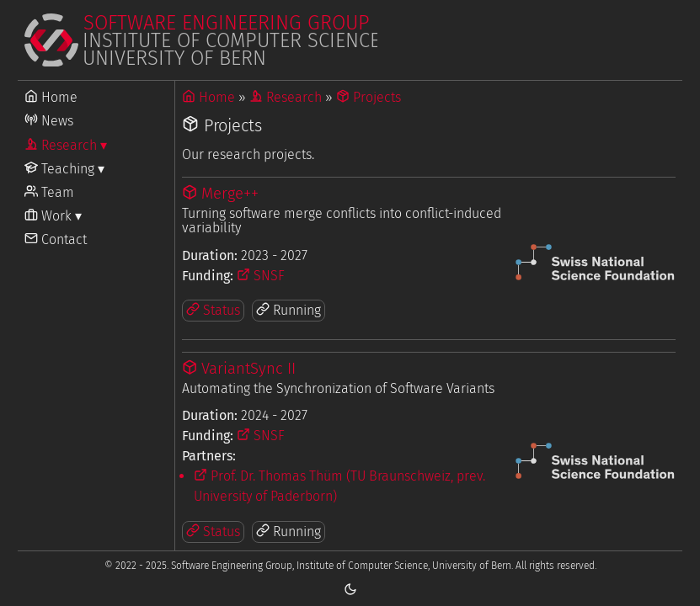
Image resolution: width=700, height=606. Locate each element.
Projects (369, 97)
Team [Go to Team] (49, 192)
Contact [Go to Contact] (56, 239)
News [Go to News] (49, 121)
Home (208, 97)
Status (213, 310)
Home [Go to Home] (51, 97)
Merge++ (220, 194)
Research (286, 97)
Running (289, 310)
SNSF (261, 276)
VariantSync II (239, 369)
